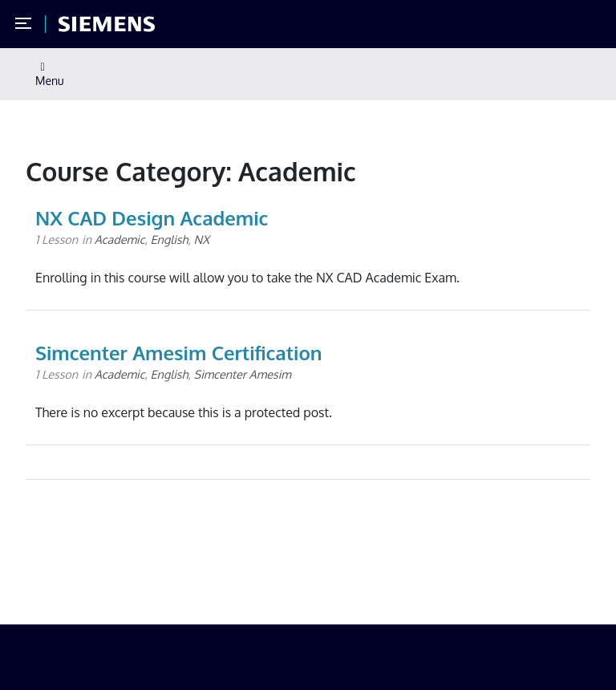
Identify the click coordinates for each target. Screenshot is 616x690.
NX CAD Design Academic (152, 218)
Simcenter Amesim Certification (178, 353)
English (170, 239)
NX (202, 239)
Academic (120, 239)
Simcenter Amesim (243, 374)
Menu (50, 75)
